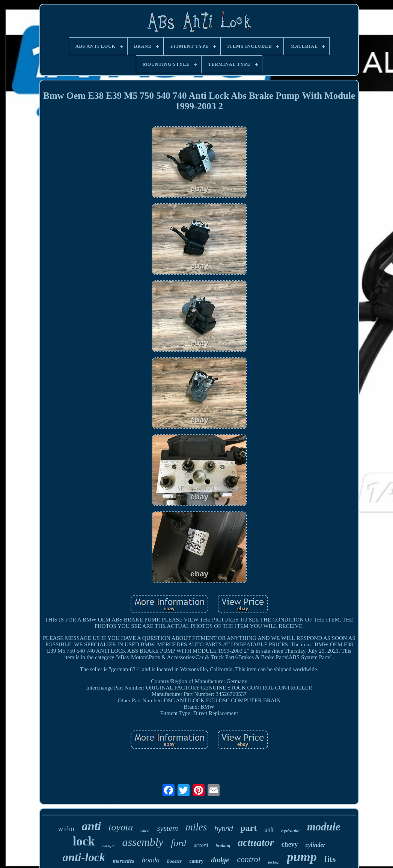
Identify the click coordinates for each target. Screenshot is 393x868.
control (249, 859)
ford (178, 843)
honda (151, 860)
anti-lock (84, 857)
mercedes (123, 861)
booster (174, 861)
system (167, 828)
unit (269, 829)
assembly (143, 842)
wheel (145, 831)
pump (302, 857)
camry (196, 861)
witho (66, 829)
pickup (274, 862)
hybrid (224, 829)
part (248, 828)
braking (223, 845)
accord (201, 845)
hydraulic (290, 831)
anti (92, 826)
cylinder (315, 845)
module (324, 827)
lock (84, 841)
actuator (256, 842)
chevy (290, 844)
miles (196, 827)
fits (330, 859)
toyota (121, 827)
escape (109, 845)
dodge (220, 860)
